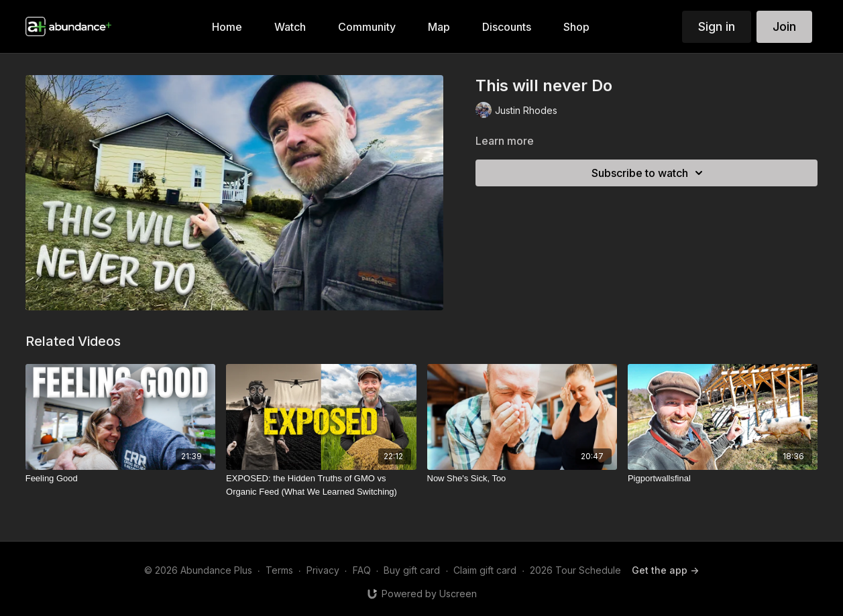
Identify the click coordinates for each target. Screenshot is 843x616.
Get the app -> (665, 570)
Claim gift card (485, 570)
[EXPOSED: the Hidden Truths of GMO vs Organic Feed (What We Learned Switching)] (321, 485)
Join (784, 26)
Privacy (323, 570)
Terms (279, 570)
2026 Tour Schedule (575, 570)
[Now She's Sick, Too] (522, 479)
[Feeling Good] (120, 479)
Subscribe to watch (649, 173)
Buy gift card (412, 570)
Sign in (717, 26)
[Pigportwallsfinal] (723, 479)
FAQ (362, 570)
